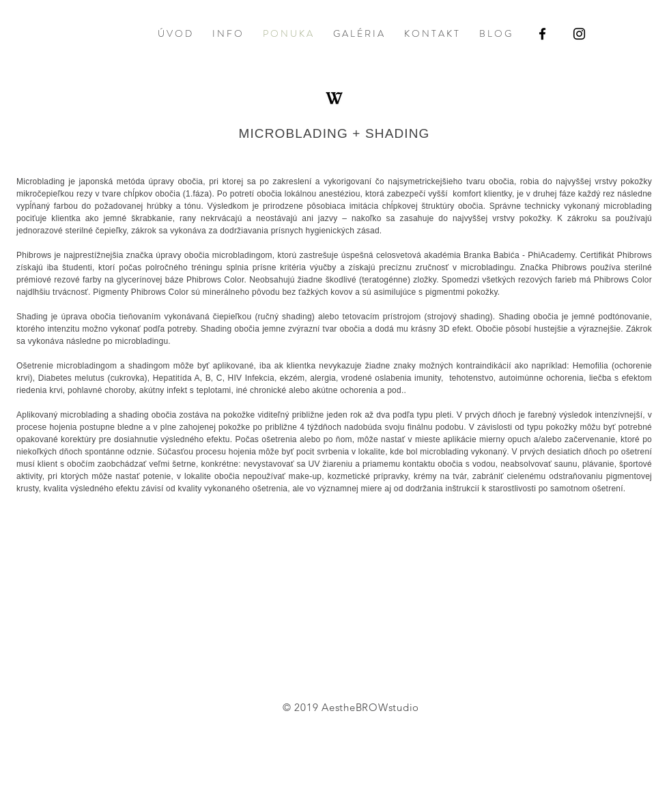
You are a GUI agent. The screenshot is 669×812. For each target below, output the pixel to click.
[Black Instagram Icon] (579, 34)
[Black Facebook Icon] (542, 34)
